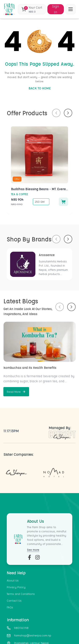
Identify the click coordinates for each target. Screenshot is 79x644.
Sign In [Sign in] (56, 9)
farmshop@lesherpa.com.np (33, 635)
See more (33, 550)
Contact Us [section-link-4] (14, 600)
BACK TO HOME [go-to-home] (40, 88)
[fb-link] (29, 557)
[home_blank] (9, 9)
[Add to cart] (63, 202)
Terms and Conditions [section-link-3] (21, 594)
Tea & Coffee (19, 194)
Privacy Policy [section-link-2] (16, 587)
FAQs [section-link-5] (10, 607)
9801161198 (21, 628)
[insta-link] (37, 557)
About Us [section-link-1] (13, 580)
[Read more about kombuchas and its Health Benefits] (16, 392)
